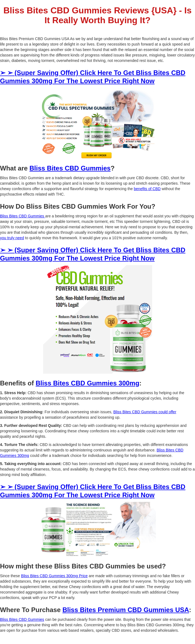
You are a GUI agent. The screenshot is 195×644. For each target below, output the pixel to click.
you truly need (12, 238)
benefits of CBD (147, 189)
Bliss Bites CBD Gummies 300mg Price (54, 576)
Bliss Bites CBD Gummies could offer (145, 412)
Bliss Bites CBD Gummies (23, 216)
